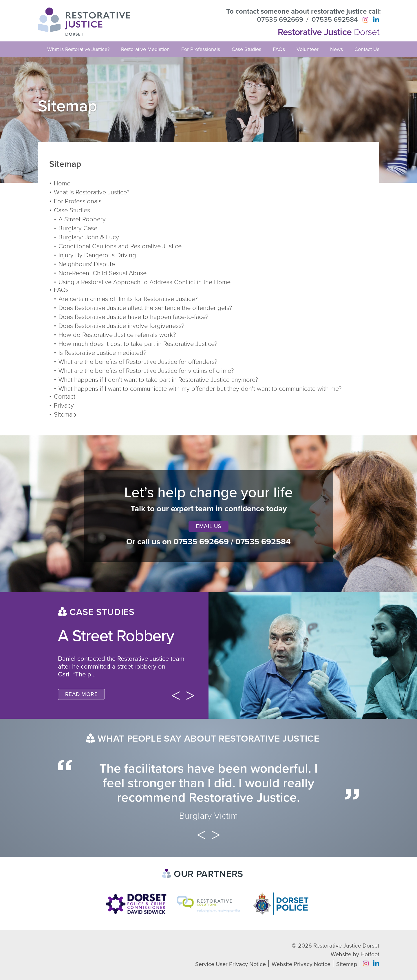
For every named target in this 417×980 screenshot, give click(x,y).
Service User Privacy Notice (231, 964)
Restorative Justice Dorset (346, 946)
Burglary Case (78, 228)
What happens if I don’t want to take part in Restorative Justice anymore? (158, 380)
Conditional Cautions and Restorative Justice (120, 246)
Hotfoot (370, 955)
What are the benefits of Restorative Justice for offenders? (138, 362)
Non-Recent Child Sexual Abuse (103, 273)
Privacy (64, 406)
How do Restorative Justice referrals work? (117, 335)
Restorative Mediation (145, 49)
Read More (81, 694)
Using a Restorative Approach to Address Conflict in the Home (145, 282)
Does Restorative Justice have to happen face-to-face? (133, 317)
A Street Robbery (82, 219)
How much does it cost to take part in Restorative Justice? (138, 344)
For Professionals (201, 49)
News (336, 49)
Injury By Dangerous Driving (97, 255)
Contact (65, 397)
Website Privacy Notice (301, 964)
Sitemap (65, 415)
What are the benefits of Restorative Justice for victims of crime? (146, 371)
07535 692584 (335, 20)
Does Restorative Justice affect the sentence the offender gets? (145, 308)
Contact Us (367, 49)
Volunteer (308, 49)
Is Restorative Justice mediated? (102, 353)
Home (62, 183)
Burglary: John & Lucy (89, 237)
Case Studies (246, 49)
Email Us (209, 526)
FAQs (279, 49)
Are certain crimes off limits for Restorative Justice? (128, 299)
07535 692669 (280, 20)
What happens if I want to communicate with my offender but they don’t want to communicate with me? (200, 389)
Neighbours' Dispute (87, 264)
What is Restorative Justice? (78, 49)
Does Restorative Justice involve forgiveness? (121, 326)
